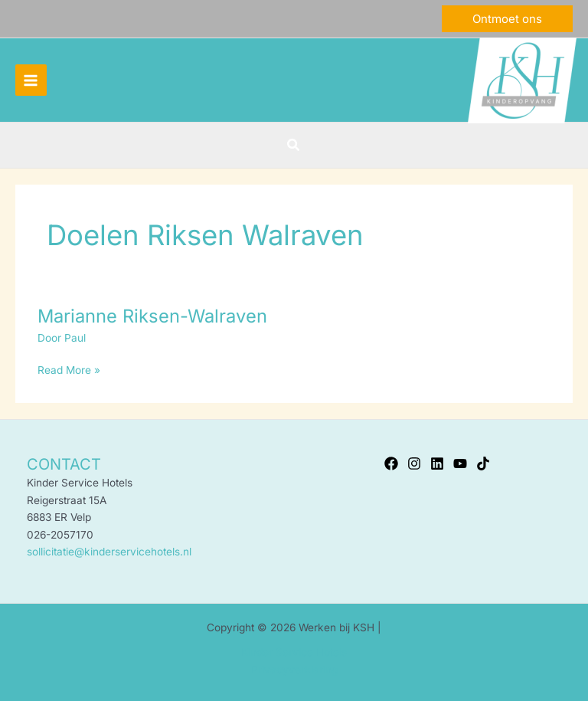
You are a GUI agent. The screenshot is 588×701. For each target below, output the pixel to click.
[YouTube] (460, 464)
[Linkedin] (437, 464)
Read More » (69, 369)
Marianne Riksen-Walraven (152, 316)
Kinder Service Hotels (294, 652)
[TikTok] (483, 464)
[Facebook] (391, 464)
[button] (507, 19)
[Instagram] (414, 464)
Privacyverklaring (294, 670)
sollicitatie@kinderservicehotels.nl (109, 552)
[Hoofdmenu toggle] (31, 80)
